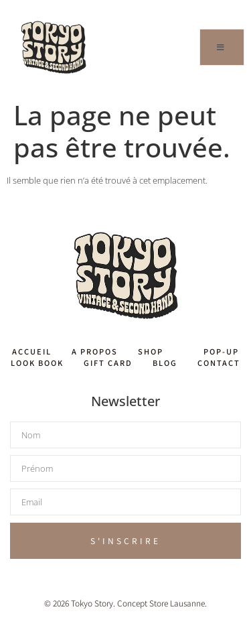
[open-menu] (222, 47)
